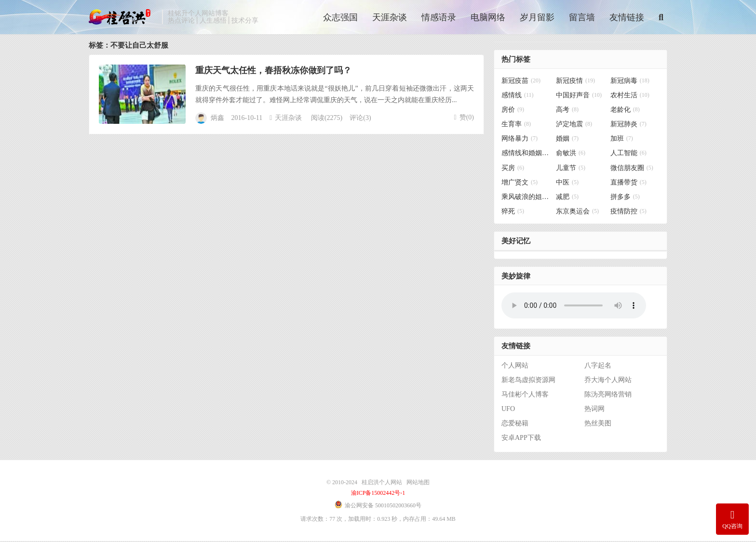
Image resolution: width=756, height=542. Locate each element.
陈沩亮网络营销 (608, 395)
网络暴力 (520, 140)
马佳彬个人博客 (525, 395)
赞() (464, 118)
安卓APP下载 (521, 439)
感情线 (518, 96)
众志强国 (340, 18)
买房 (513, 169)
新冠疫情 (575, 82)
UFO (508, 410)
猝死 (513, 213)
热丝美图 (598, 424)
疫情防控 (628, 213)
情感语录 (439, 18)
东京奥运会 (577, 213)
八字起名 (598, 366)
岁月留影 (537, 18)
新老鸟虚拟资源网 (528, 381)
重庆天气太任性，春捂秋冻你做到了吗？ (273, 71)
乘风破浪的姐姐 (526, 198)
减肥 (567, 198)
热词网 (594, 410)
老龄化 (625, 111)
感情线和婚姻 (526, 154)
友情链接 (627, 18)
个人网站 (515, 366)
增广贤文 (520, 183)
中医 (567, 183)
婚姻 (567, 140)
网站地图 (418, 483)
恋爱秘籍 (515, 424)
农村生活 (630, 96)
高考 (567, 111)
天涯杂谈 (390, 18)
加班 (622, 140)
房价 (513, 111)
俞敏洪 (571, 154)
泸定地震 (574, 126)
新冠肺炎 (628, 126)
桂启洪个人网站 (123, 17)
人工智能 (628, 154)
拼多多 (625, 198)
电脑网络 (488, 18)
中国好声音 (579, 96)
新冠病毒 (630, 82)
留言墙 (582, 18)
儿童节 (571, 169)
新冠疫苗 (521, 82)
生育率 (516, 126)
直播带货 (628, 183)
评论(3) (360, 119)
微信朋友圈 (632, 169)
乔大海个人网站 (608, 381)
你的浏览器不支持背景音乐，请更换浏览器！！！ (574, 307)
